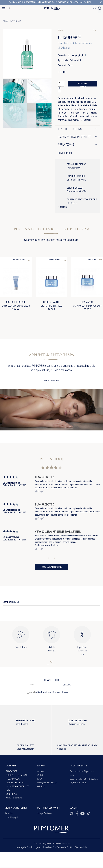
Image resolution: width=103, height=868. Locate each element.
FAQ (39, 779)
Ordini (40, 775)
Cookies (70, 847)
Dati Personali (59, 847)
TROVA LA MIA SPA (52, 381)
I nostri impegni (11, 817)
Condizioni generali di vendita (39, 847)
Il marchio (9, 813)
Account (41, 771)
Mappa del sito (81, 847)
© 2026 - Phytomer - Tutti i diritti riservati (52, 843)
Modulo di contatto (14, 798)
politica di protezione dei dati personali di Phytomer (52, 692)
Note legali (20, 847)
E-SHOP (41, 766)
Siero (18, 21)
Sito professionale (45, 813)
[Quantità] (61, 84)
